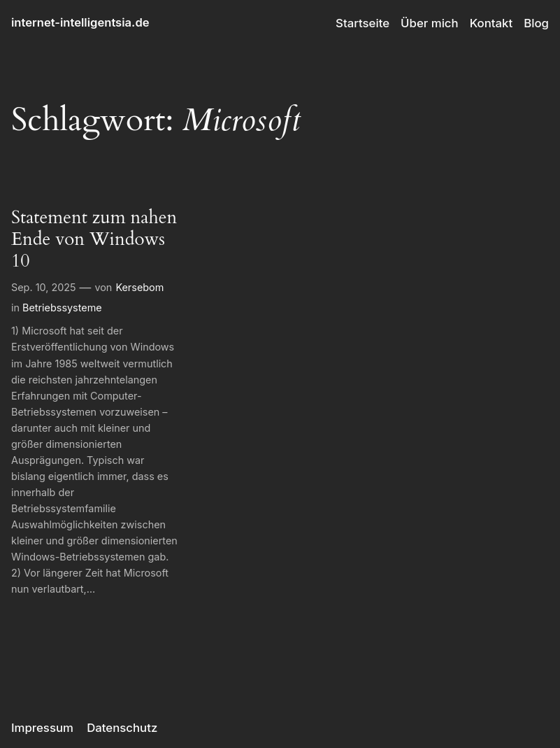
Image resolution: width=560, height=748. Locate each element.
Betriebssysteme (62, 308)
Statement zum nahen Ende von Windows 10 (94, 239)
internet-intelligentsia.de (80, 22)
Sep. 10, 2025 (44, 287)
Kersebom (139, 287)
